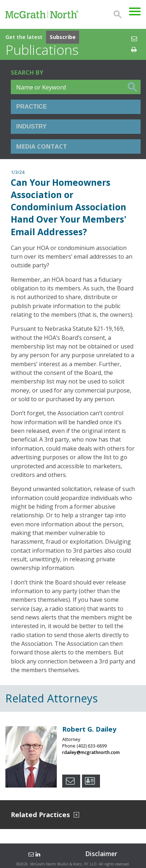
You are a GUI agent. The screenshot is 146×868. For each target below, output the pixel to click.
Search (118, 14)
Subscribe (63, 37)
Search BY (27, 72)
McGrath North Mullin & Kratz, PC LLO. (64, 864)
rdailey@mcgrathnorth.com (91, 752)
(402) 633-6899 (92, 746)
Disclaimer (101, 854)
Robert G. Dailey (89, 729)
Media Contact (42, 146)
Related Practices (45, 815)
